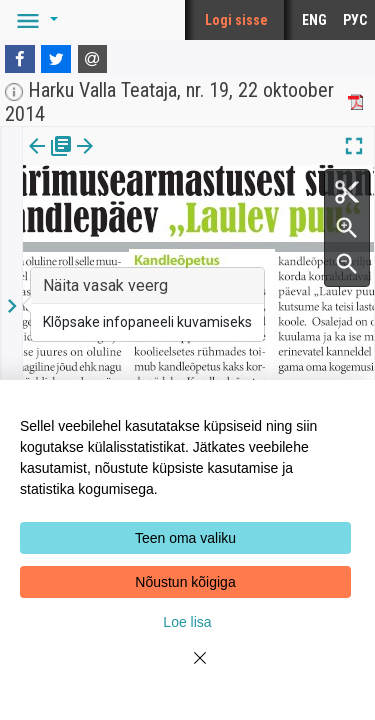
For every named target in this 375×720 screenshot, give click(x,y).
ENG (314, 20)
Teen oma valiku (185, 538)
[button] (34, 20)
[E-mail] (93, 59)
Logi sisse (236, 20)
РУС (355, 20)
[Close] (188, 670)
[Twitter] (56, 59)
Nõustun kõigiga (185, 582)
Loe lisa (187, 622)
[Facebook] (20, 59)
